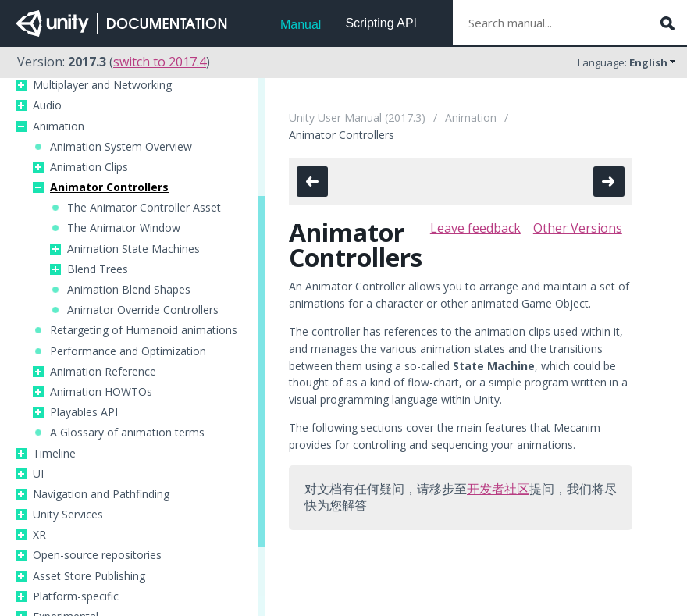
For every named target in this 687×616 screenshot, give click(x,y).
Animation (59, 126)
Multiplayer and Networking (102, 85)
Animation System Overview (121, 147)
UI (38, 474)
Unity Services (68, 515)
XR (39, 535)
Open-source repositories (97, 555)
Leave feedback (475, 228)
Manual (301, 25)
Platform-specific (76, 596)
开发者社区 (498, 489)
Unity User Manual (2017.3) (357, 118)
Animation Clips (89, 167)
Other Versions (578, 228)
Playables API (84, 412)
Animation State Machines (133, 249)
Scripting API (381, 23)
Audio (47, 105)
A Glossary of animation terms (127, 433)
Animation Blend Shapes (129, 290)
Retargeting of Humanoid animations (144, 330)
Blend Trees (98, 269)
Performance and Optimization (128, 351)
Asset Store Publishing (89, 576)
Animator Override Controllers (143, 310)
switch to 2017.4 (160, 62)
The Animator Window (124, 228)
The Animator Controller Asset (144, 208)
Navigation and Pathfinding (101, 494)
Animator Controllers (109, 187)
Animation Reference (103, 372)
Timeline (54, 454)
